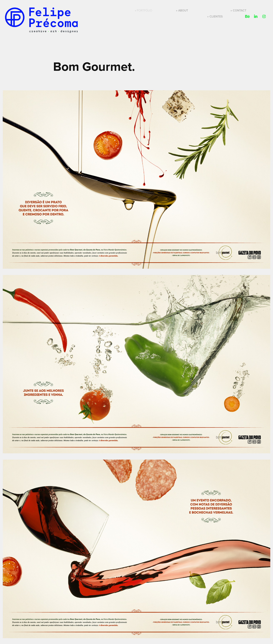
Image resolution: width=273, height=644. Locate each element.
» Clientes (215, 16)
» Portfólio (144, 10)
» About (182, 10)
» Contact (238, 10)
